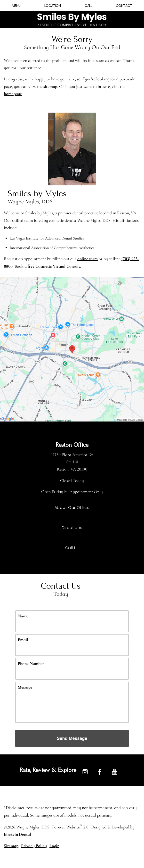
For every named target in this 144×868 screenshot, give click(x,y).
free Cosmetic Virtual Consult (63, 266)
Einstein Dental (18, 835)
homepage (28, 94)
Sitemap (11, 846)
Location (53, 6)
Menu (16, 6)
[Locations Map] (72, 349)
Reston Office (72, 445)
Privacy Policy (33, 846)
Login (54, 846)
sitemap (71, 86)
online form (92, 259)
